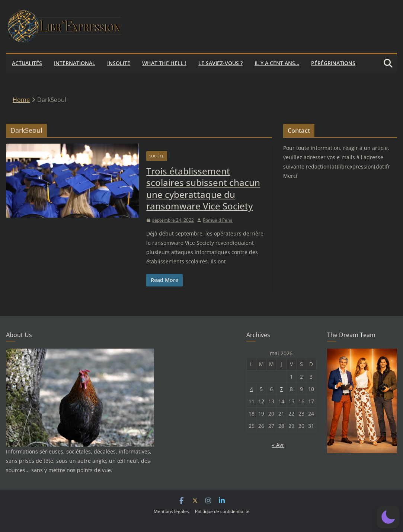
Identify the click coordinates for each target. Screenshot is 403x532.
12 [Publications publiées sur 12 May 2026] (261, 401)
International (75, 63)
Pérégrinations (333, 63)
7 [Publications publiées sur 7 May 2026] (281, 389)
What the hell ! (164, 63)
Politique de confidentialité (222, 511)
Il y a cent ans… (277, 63)
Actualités (27, 63)
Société (157, 156)
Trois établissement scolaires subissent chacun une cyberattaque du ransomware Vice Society (203, 188)
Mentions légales (171, 511)
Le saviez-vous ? (220, 63)
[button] (388, 517)
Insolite (119, 63)
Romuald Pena (218, 220)
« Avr (278, 445)
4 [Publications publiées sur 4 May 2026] (252, 389)
